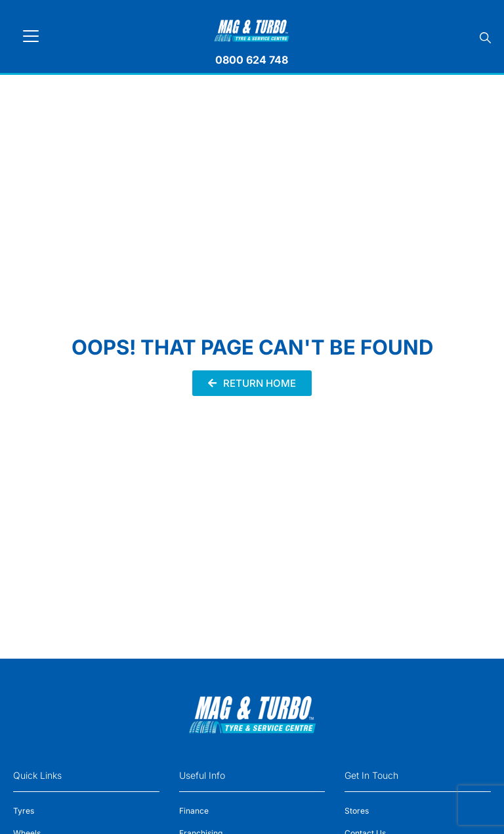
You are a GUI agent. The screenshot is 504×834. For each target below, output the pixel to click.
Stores (357, 811)
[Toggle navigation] (31, 36)
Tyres (24, 811)
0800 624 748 (252, 60)
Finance (194, 811)
